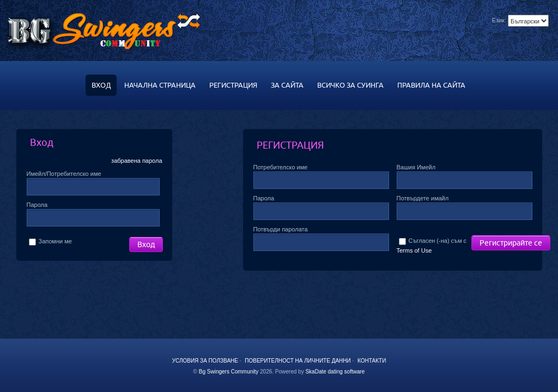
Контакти (372, 361)
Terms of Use (414, 250)
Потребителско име (281, 167)
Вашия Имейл (416, 167)
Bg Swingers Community (229, 372)
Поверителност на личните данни (298, 361)
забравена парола (137, 161)
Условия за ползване (205, 361)
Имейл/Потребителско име (64, 174)
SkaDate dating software (335, 372)
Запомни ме (50, 241)
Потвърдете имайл (423, 198)
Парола (37, 205)
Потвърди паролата (281, 229)
